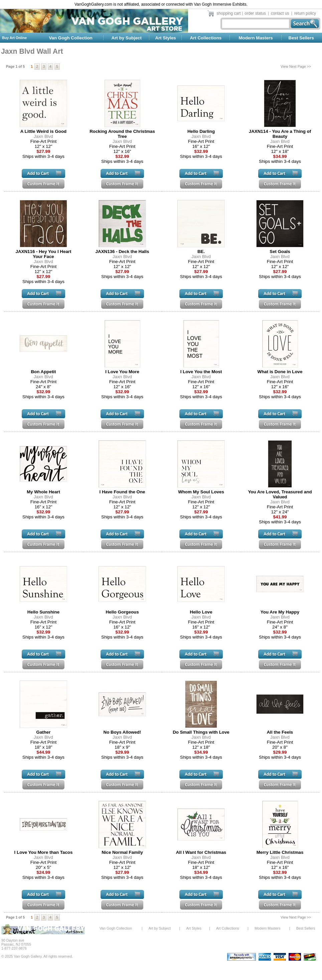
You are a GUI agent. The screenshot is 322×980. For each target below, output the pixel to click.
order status (255, 13)
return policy (305, 13)
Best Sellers (301, 38)
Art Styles (166, 38)
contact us (280, 13)
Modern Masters (256, 38)
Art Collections (206, 38)
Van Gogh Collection (70, 38)
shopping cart (229, 13)
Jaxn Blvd (43, 136)
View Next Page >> (296, 66)
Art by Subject (127, 38)
